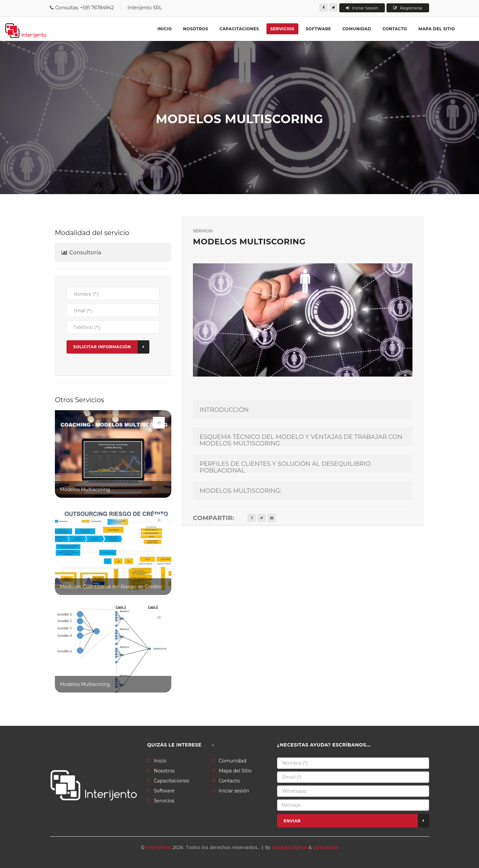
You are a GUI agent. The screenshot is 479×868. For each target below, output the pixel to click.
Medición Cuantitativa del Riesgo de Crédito (111, 587)
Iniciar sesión (234, 791)
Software (318, 29)
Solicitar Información (111, 347)
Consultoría (81, 253)
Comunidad (357, 29)
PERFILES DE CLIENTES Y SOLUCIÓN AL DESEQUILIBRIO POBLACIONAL (285, 467)
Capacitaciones (239, 29)
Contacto (395, 29)
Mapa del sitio (437, 29)
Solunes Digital (290, 847)
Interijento (159, 847)
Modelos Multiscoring (85, 489)
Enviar (357, 821)
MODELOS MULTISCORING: (240, 491)
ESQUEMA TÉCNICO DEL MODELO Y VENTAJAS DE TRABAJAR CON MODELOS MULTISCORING (301, 440)
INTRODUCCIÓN (224, 410)
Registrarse (408, 8)
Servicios (282, 29)
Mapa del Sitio (235, 771)
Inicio (164, 29)
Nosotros (196, 29)
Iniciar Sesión (362, 8)
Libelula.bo (326, 847)
